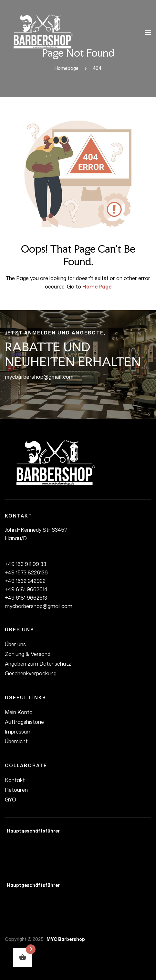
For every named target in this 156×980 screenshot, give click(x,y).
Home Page (97, 287)
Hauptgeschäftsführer (32, 831)
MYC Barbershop (65, 939)
